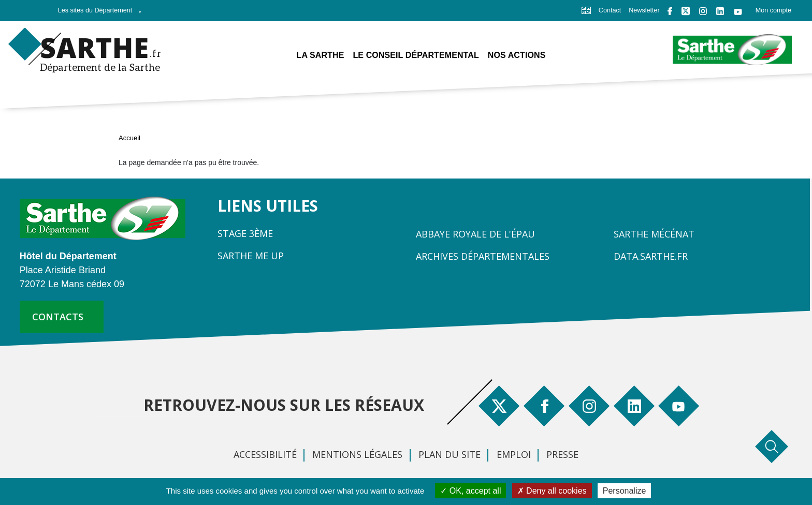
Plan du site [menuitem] (450, 454)
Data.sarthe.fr (651, 256)
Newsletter (644, 10)
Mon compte (773, 10)
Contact (610, 10)
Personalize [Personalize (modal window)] (625, 491)
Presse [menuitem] (562, 454)
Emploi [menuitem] (514, 454)
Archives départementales (483, 256)
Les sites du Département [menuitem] (97, 13)
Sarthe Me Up (251, 256)
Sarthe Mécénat (654, 234)
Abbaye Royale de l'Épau (475, 234)
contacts (58, 317)
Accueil (129, 138)
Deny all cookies (552, 491)
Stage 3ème (245, 233)
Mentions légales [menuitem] (357, 454)
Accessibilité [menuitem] (265, 454)
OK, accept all (470, 491)
